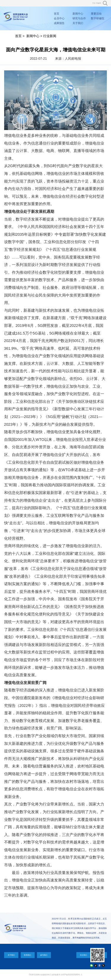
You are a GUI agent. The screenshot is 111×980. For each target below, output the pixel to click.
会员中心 (59, 18)
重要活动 (96, 14)
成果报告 (59, 23)
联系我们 (28, 955)
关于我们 (78, 23)
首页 (57, 14)
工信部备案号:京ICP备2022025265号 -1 (66, 975)
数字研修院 (98, 18)
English (99, 3)
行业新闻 (50, 36)
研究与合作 (79, 18)
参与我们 (44, 955)
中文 (94, 3)
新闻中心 (78, 14)
